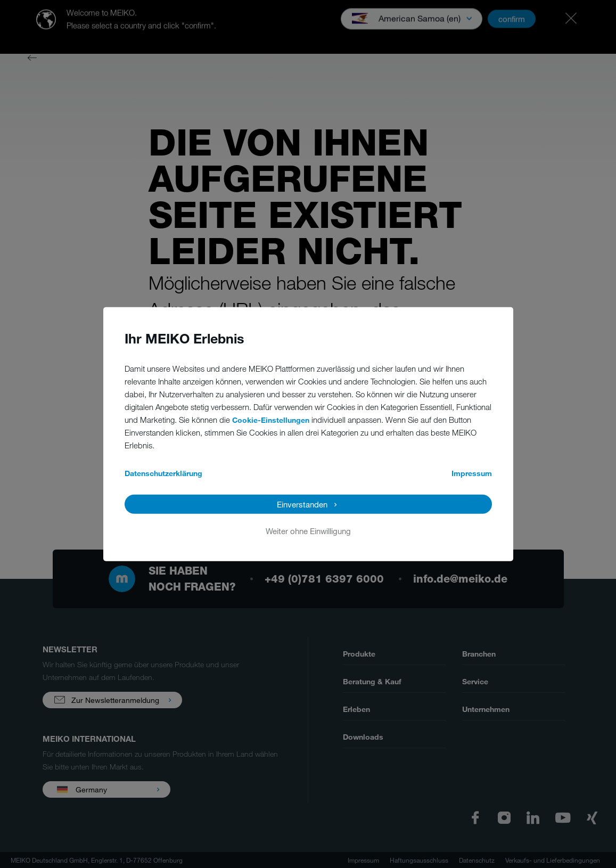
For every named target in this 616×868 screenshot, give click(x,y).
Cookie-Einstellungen (271, 419)
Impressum (472, 473)
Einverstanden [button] (302, 504)
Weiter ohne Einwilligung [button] (308, 530)
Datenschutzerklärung (163, 473)
